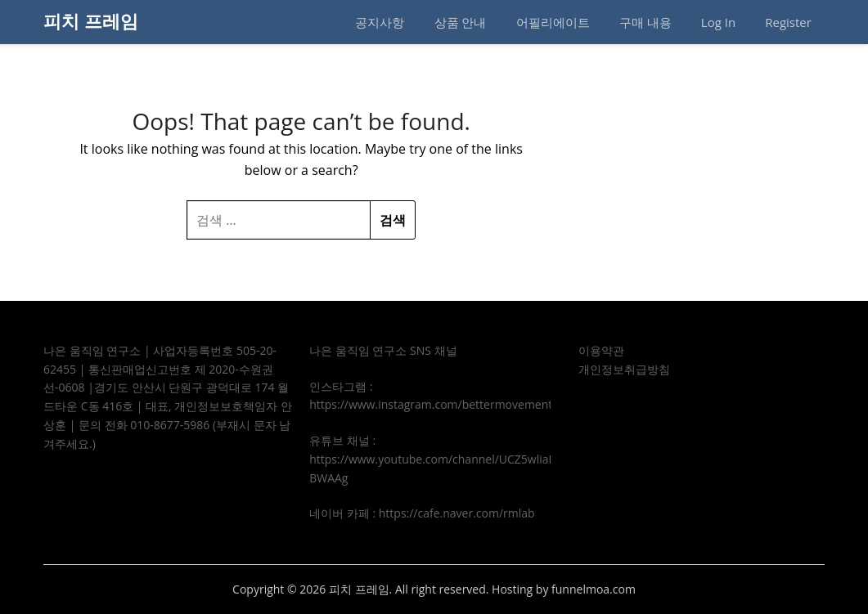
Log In (718, 22)
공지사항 (380, 22)
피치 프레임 (91, 20)
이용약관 (601, 350)
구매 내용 (645, 22)
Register (788, 22)
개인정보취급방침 (624, 369)
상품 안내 (461, 22)
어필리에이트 (553, 22)
